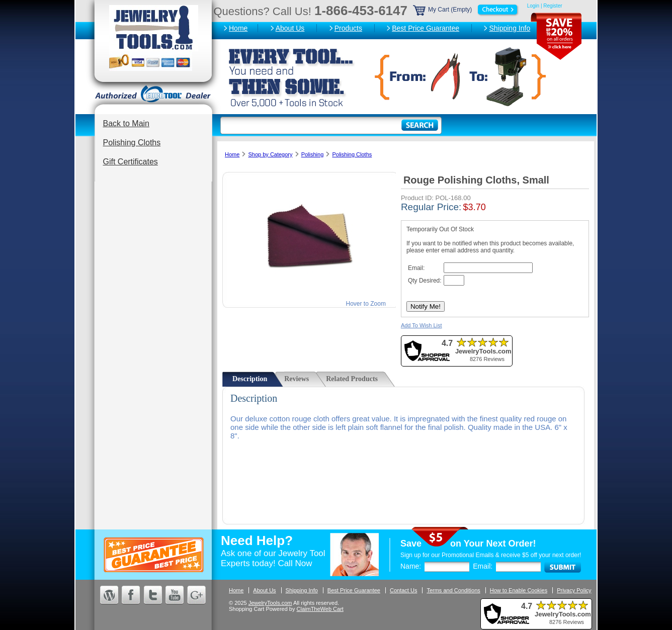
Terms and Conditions (453, 590)
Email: (483, 566)
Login (533, 6)
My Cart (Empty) (466, 10)
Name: (411, 566)
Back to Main (126, 123)
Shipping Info (510, 28)
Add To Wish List (422, 325)
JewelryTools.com (270, 603)
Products (348, 28)
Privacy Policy (574, 590)
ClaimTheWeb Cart (320, 609)
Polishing (313, 154)
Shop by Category (270, 154)
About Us (290, 28)
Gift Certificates (131, 162)
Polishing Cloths (132, 143)
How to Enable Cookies (519, 590)
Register (553, 6)
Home (238, 28)
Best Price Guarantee (426, 28)
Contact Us (403, 590)
